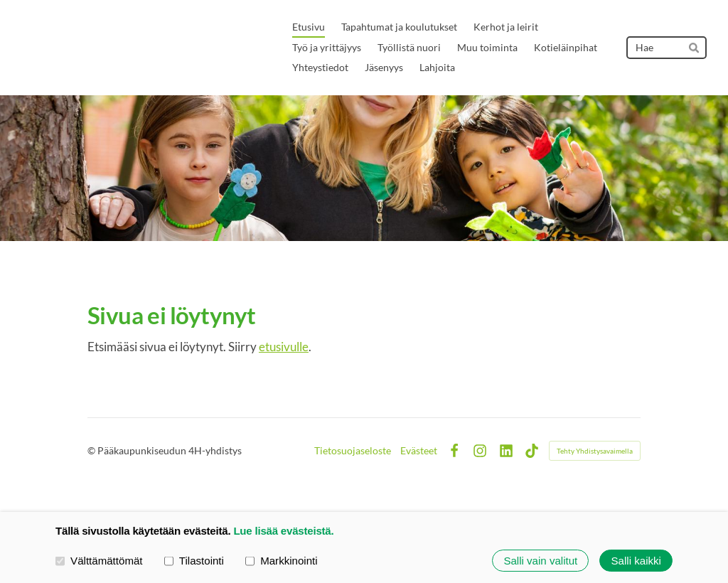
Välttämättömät (99, 560)
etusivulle (284, 347)
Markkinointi (282, 560)
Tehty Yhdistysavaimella (595, 451)
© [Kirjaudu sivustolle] (92, 450)
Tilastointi (194, 560)
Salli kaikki (636, 561)
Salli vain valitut (540, 561)
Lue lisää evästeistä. (283, 531)
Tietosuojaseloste (353, 451)
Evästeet (419, 451)
